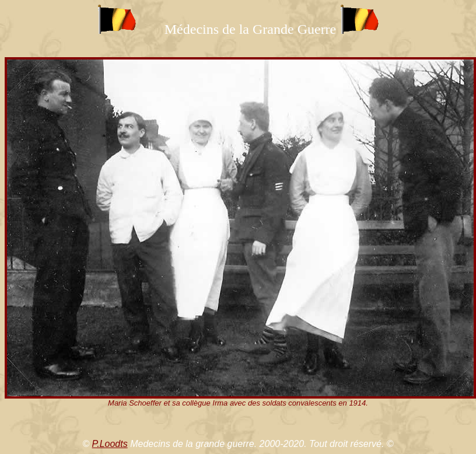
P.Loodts (110, 444)
